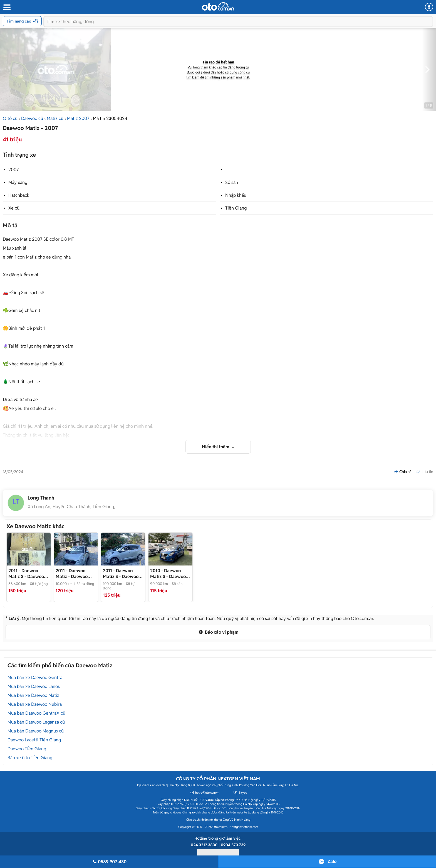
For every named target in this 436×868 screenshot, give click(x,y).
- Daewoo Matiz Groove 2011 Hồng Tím (27, 574)
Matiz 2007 (78, 118)
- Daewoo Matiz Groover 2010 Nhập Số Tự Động (170, 574)
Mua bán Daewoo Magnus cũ (36, 731)
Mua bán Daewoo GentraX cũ (36, 713)
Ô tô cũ (10, 118)
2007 (13, 170)
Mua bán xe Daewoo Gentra (35, 678)
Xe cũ (14, 208)
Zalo (332, 861)
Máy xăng (18, 182)
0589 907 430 (109, 862)
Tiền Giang (236, 208)
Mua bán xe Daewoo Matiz (33, 695)
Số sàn (232, 182)
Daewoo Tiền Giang (27, 749)
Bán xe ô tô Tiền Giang (30, 758)
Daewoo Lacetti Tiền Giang (34, 740)
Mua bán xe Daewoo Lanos (34, 686)
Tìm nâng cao (23, 21)
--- (228, 170)
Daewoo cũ (32, 118)
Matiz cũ (55, 118)
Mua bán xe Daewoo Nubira (35, 704)
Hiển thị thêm (216, 447)
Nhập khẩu (236, 195)
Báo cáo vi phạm (218, 632)
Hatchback (19, 195)
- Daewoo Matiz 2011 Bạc (72, 574)
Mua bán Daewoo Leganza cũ (36, 722)
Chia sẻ (403, 472)
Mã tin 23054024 (110, 118)
